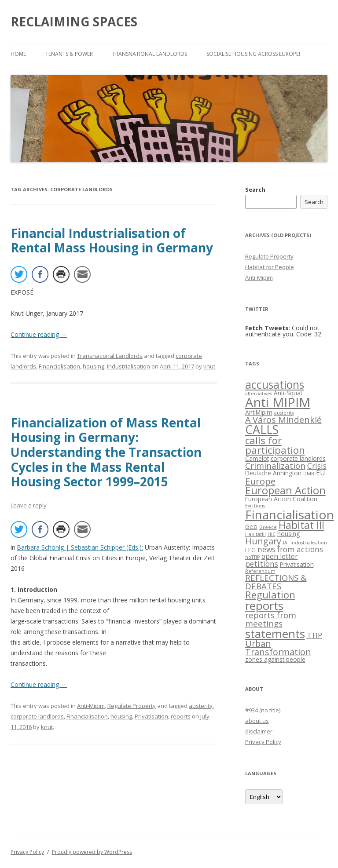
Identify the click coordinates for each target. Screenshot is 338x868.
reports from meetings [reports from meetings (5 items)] (271, 619)
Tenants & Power (69, 54)
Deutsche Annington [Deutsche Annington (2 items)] (273, 473)
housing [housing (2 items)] (288, 534)
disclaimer (259, 731)
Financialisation (59, 366)
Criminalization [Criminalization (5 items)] (275, 465)
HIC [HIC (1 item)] (272, 534)
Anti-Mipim (91, 706)
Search (255, 190)
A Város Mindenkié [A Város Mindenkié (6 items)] (283, 420)
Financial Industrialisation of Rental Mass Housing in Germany (112, 241)
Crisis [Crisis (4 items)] (317, 466)
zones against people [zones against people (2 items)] (275, 659)
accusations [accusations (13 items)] (275, 385)
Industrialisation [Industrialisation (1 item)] (309, 543)
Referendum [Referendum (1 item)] (260, 571)
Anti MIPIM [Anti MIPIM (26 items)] (278, 402)
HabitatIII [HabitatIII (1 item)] (255, 534)
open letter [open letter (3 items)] (280, 556)
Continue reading (39, 334)
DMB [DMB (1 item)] (309, 474)
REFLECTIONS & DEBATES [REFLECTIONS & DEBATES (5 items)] (276, 582)
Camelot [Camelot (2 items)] (257, 458)
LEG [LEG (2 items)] (250, 550)
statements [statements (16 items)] (275, 634)
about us (257, 721)
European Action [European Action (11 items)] (285, 490)
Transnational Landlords (150, 54)
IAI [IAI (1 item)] (286, 543)
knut (209, 366)
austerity (201, 706)
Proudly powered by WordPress (92, 852)
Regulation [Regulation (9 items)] (270, 595)
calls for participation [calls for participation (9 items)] (275, 445)
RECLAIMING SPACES (74, 22)
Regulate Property (132, 706)
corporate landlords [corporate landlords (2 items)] (298, 458)
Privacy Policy (263, 742)
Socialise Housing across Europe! (253, 54)
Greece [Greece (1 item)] (268, 527)
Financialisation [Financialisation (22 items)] (290, 514)
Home (18, 54)
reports (181, 716)
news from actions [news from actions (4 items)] (290, 549)
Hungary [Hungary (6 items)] (263, 541)
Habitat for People (270, 267)
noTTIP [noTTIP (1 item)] (252, 557)
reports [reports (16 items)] (264, 605)
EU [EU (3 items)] (320, 473)
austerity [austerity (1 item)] (284, 413)
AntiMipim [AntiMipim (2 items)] (259, 412)
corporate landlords (37, 716)
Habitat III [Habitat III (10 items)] (301, 525)
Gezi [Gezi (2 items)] (251, 527)
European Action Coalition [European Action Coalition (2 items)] (281, 499)
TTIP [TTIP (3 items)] (314, 635)
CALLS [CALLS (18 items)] (262, 429)
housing (94, 366)
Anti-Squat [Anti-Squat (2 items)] (288, 393)
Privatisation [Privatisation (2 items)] (297, 564)
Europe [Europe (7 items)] (260, 481)
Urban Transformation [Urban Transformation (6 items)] (278, 648)
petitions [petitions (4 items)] (262, 564)
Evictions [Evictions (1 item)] (255, 506)
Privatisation (151, 716)
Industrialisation (129, 366)
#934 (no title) (263, 710)
